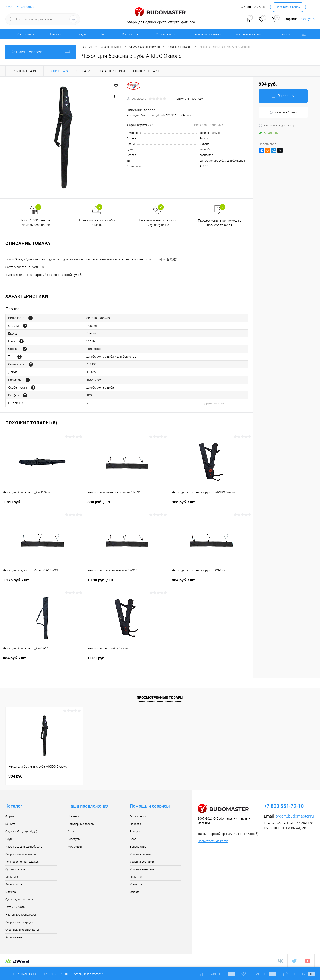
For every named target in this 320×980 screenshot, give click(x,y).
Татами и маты (15, 907)
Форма (10, 816)
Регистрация (25, 7)
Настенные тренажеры (21, 915)
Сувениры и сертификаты (22, 930)
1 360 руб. (42, 505)
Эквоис (204, 144)
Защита (10, 824)
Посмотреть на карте (213, 841)
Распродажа (14, 937)
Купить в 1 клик (283, 112)
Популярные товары (81, 824)
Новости (55, 34)
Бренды (81, 34)
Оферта (135, 892)
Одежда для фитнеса (19, 899)
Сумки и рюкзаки (17, 869)
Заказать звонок (288, 7)
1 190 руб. (127, 583)
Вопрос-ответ (132, 34)
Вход (9, 7)
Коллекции (75, 847)
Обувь (9, 839)
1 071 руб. (127, 661)
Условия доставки (208, 34)
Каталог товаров (41, 52)
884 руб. (127, 505)
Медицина (12, 877)
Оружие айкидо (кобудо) (21, 831)
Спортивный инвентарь (21, 854)
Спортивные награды (19, 922)
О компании (26, 34)
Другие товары (214, 403)
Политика (284, 34)
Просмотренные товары (160, 698)
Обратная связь (21, 974)
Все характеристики (209, 125)
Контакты (136, 884)
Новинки (73, 816)
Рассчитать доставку (277, 125)
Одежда (11, 892)
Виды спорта (14, 884)
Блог (104, 34)
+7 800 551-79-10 (56, 974)
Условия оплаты (168, 34)
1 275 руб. (42, 583)
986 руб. (211, 505)
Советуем (74, 839)
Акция (72, 831)
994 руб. (16, 776)
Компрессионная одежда (22, 862)
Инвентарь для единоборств (24, 847)
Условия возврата (249, 34)
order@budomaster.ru (295, 816)
